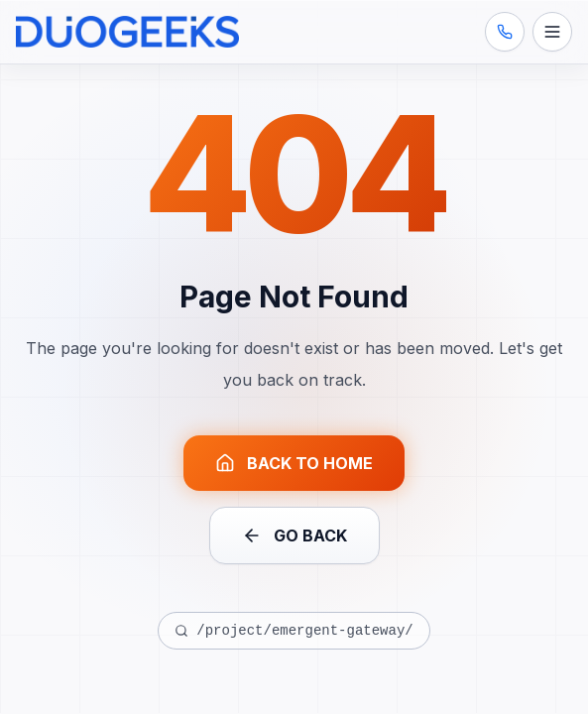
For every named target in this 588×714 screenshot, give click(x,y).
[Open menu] (552, 32)
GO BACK (294, 535)
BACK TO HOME (294, 463)
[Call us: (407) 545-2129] (505, 32)
